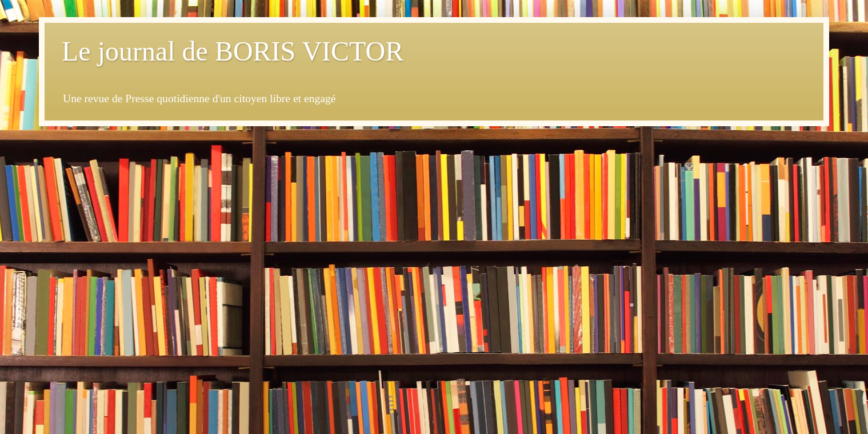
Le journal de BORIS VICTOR (233, 51)
